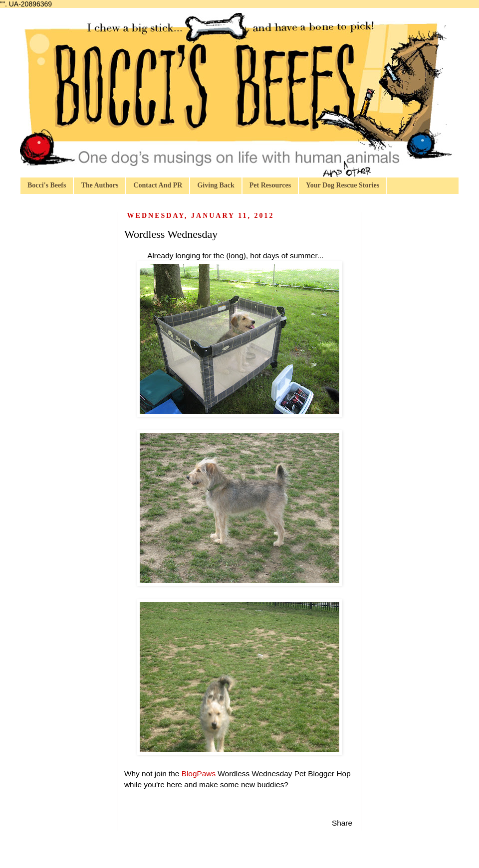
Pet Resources (270, 185)
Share (342, 823)
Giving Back (216, 185)
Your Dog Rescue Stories (343, 185)
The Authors (100, 185)
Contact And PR (158, 185)
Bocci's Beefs (47, 185)
